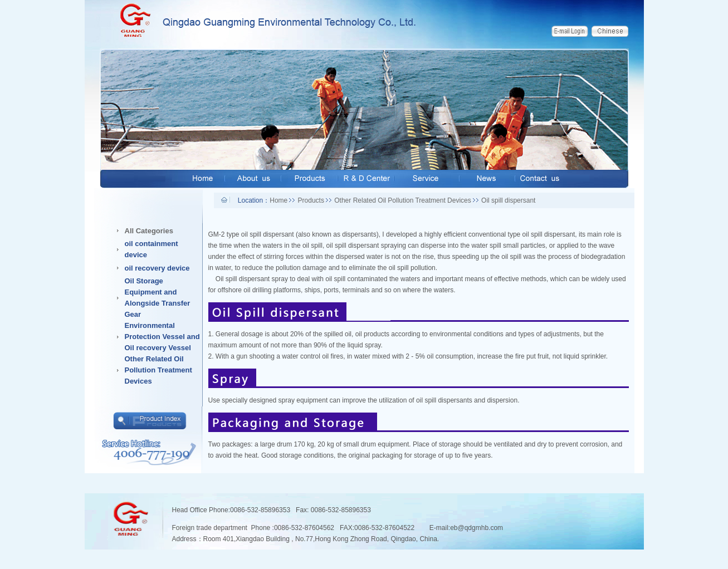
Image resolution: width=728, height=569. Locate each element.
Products (311, 200)
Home (279, 200)
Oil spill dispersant (508, 200)
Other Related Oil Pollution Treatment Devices (402, 200)
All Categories (149, 231)
